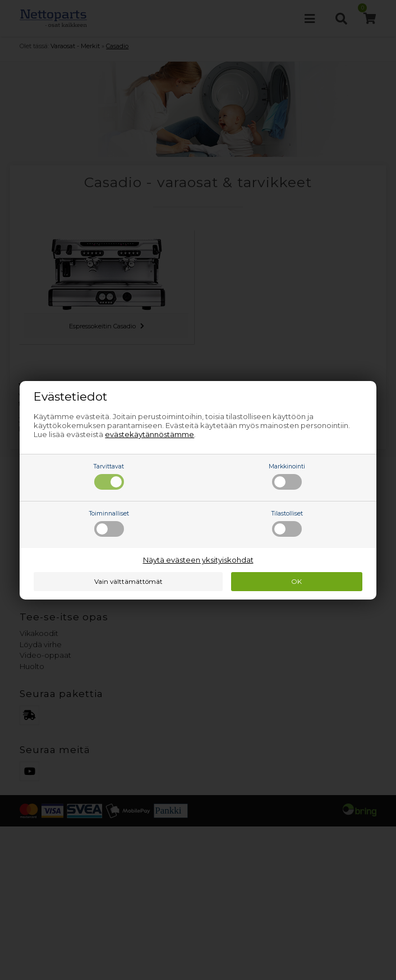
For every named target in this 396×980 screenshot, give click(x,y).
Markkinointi (287, 476)
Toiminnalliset (109, 523)
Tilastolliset (287, 523)
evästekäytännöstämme (149, 434)
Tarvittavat (109, 476)
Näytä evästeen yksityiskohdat (198, 560)
